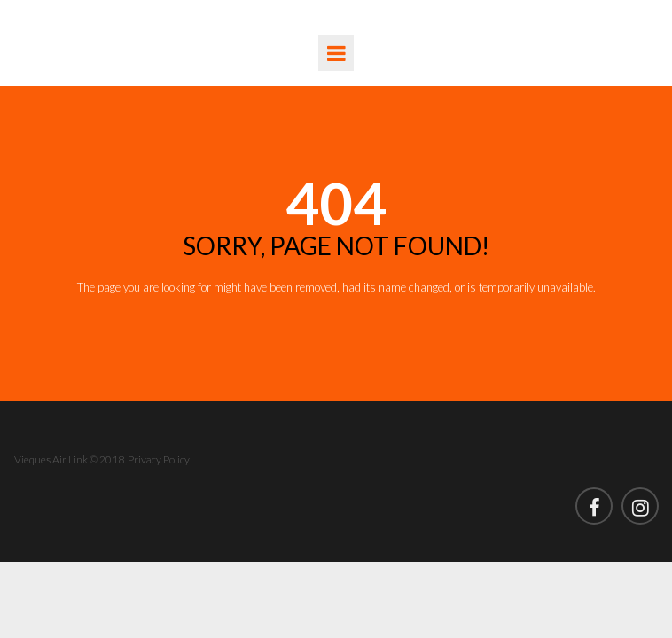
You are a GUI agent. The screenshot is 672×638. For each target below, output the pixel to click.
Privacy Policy (159, 459)
